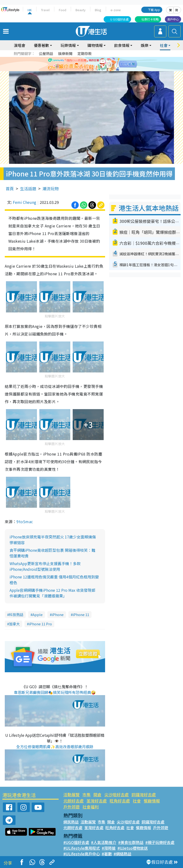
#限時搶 (109, 848)
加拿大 (14, 624)
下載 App (154, 10)
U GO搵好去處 (119, 19)
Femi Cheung (25, 202)
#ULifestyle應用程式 (82, 848)
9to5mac (25, 522)
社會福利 (91, 807)
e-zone (116, 10)
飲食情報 (122, 45)
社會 (164, 45)
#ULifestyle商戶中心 (82, 854)
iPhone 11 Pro (40, 624)
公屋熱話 (46, 53)
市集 (86, 795)
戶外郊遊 (71, 807)
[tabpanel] (91, 64)
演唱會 (20, 45)
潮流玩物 (51, 188)
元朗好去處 (74, 801)
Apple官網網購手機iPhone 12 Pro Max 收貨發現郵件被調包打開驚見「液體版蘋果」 (52, 593)
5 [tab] (102, 70)
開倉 (97, 795)
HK (30, 10)
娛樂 (145, 45)
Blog (98, 10)
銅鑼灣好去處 (144, 795)
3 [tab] (93, 70)
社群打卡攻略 (150, 19)
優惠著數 (41, 45)
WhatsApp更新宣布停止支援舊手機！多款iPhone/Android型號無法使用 (45, 566)
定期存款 (85, 53)
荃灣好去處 (97, 801)
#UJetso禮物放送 (133, 848)
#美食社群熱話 (131, 842)
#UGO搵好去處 (76, 842)
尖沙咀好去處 (117, 795)
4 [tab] (97, 70)
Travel (45, 10)
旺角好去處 (120, 801)
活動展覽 (71, 795)
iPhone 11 (81, 615)
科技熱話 (16, 615)
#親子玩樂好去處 (160, 842)
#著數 (107, 854)
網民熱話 (71, 822)
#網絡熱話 (122, 854)
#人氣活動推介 (104, 842)
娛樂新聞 (65, 53)
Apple (38, 615)
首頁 (10, 188)
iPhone (58, 615)
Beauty (81, 10)
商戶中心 (173, 19)
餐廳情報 (152, 801)
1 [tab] (83, 70)
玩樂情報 (68, 45)
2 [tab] (88, 70)
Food (63, 10)
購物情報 (95, 45)
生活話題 (28, 188)
